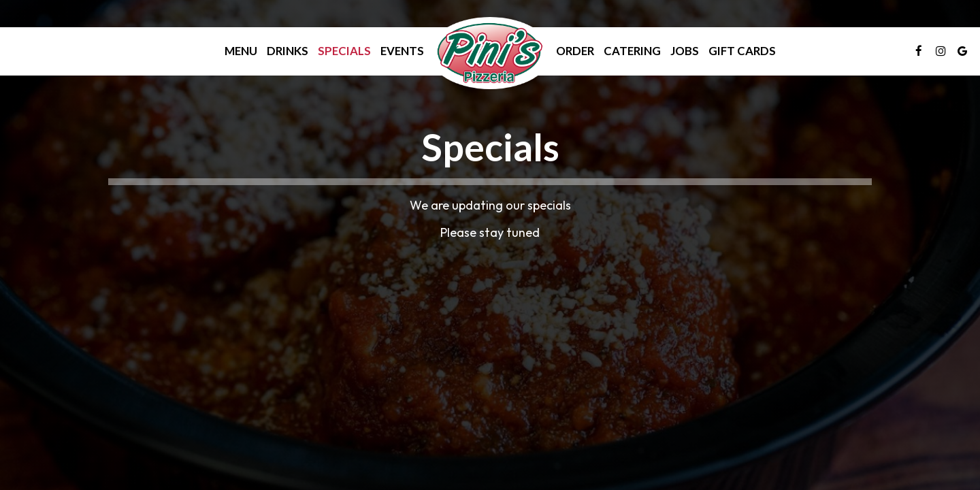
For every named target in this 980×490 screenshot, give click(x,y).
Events (402, 51)
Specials (344, 51)
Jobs (685, 51)
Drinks (288, 51)
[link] (490, 53)
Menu (241, 51)
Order (575, 51)
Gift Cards (742, 51)
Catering (632, 51)
